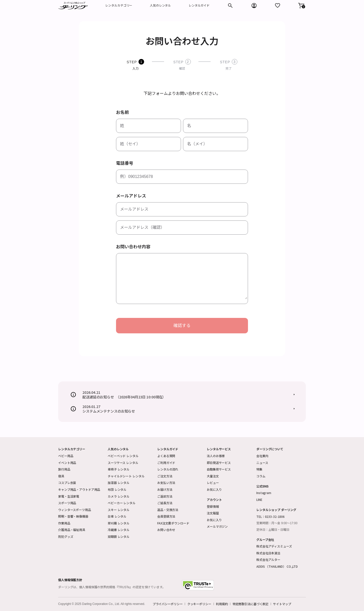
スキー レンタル (119, 510)
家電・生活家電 (69, 496)
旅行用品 (64, 469)
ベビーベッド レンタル (123, 456)
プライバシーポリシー (168, 604)
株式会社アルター (268, 559)
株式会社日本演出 (268, 553)
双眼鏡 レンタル (119, 536)
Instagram (264, 493)
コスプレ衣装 (67, 483)
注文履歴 (213, 513)
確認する (182, 326)
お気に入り (214, 489)
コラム (261, 476)
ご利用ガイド (166, 463)
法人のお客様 (216, 456)
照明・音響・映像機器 (73, 516)
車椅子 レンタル (119, 469)
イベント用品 (67, 463)
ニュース (262, 463)
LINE (259, 500)
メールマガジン (217, 526)
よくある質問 (166, 456)
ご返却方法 (165, 496)
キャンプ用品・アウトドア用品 (79, 489)
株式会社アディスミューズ (274, 546)
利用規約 (222, 604)
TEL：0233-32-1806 (270, 516)
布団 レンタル (117, 489)
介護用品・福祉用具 (72, 530)
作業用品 (64, 523)
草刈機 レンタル (119, 523)
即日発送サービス (219, 463)
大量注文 (213, 476)
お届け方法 (165, 489)
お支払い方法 (166, 483)
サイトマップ (282, 604)
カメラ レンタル (119, 496)
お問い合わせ (166, 530)
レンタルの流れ (168, 469)
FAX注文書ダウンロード (173, 523)
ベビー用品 (66, 456)
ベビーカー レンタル (122, 503)
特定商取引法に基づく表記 (251, 604)
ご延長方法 (165, 503)
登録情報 (213, 506)
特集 (259, 469)
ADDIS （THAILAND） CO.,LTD (277, 566)
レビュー (213, 483)
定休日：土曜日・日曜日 (273, 530)
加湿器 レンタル (119, 483)
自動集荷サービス (219, 469)
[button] (301, 6)
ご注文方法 (165, 476)
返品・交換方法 (168, 510)
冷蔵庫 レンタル (119, 530)
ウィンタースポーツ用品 (75, 510)
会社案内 (262, 456)
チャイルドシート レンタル (126, 476)
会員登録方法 (166, 516)
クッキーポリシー (199, 604)
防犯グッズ (66, 536)
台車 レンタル (117, 516)
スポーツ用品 (67, 503)
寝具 (61, 476)
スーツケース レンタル (123, 463)
